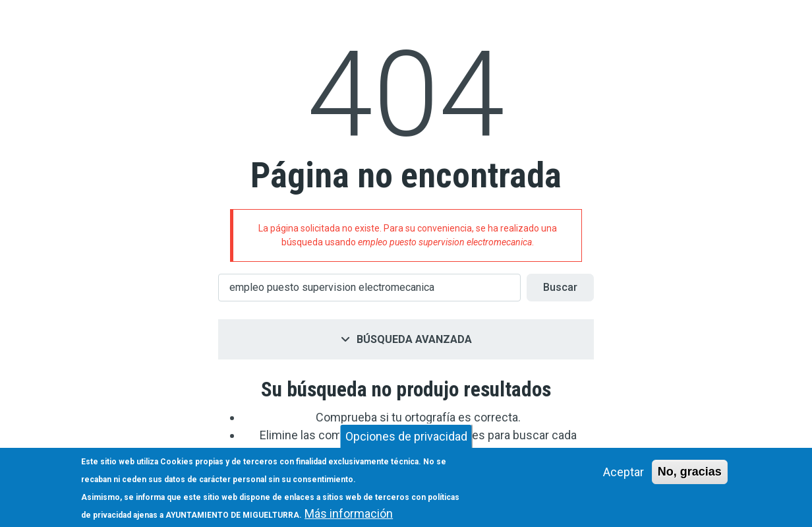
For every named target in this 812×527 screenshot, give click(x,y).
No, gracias (690, 472)
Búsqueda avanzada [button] (414, 339)
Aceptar (623, 472)
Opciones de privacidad (406, 436)
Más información (349, 513)
